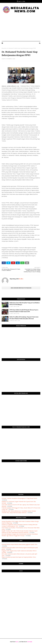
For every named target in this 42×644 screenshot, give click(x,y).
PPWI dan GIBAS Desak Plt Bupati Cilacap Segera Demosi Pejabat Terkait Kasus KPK (24, 311)
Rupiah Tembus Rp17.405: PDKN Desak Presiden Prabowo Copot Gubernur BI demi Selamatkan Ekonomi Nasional (20, 532)
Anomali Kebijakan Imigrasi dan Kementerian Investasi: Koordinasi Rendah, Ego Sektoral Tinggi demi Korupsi (20, 535)
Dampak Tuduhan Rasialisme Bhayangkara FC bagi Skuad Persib (19, 498)
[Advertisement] (21, 27)
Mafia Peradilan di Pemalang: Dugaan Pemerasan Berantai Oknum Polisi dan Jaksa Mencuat (24, 318)
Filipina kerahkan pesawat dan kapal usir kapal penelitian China (19, 557)
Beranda (4, 48)
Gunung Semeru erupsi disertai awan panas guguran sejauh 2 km (19, 544)
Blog (17, 642)
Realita (21, 279)
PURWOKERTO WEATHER (21, 580)
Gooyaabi (30, 642)
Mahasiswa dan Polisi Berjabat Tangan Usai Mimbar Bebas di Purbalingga (25, 304)
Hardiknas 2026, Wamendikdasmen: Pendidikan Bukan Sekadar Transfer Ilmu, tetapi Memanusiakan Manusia (19, 512)
